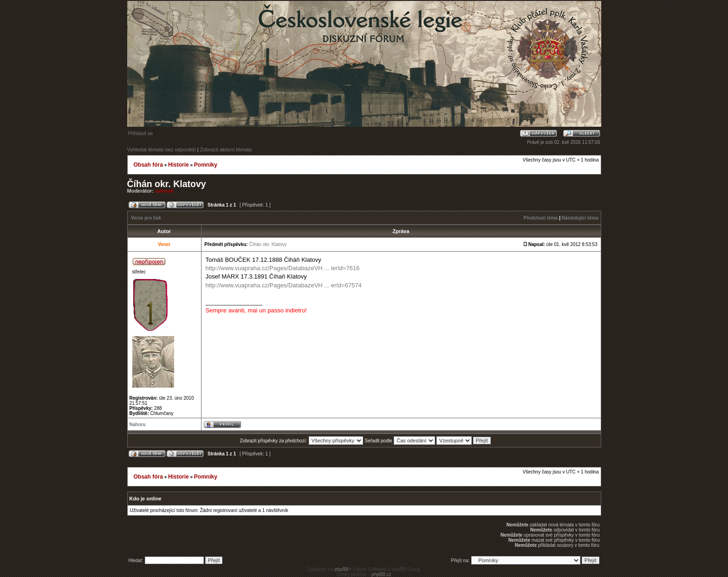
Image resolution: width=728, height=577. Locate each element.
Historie (179, 165)
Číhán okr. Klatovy (167, 184)
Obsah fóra (148, 165)
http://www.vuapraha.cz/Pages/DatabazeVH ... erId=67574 (284, 285)
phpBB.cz (381, 574)
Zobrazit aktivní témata (226, 149)
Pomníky (206, 165)
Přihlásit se (141, 133)
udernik (164, 191)
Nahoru (138, 425)
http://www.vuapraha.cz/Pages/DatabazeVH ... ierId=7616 (283, 268)
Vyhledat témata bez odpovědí (162, 149)
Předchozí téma (541, 218)
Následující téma (580, 218)
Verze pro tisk (146, 218)
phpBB (341, 569)
